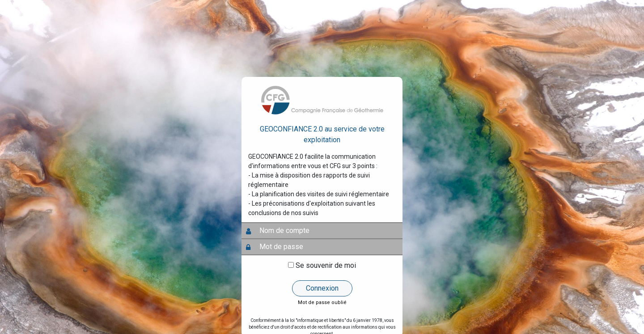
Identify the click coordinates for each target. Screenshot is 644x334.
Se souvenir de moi (326, 265)
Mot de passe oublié (322, 302)
